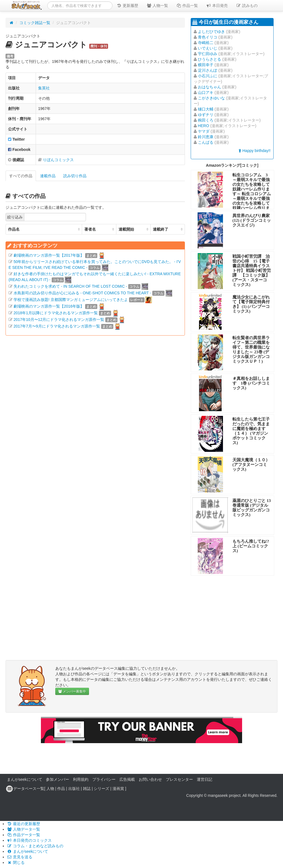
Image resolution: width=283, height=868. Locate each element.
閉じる (16, 862)
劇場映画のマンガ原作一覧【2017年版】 (49, 255)
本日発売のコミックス (29, 840)
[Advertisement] (95, 391)
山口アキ (206, 92)
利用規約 (81, 779)
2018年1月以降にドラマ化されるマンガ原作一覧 (56, 313)
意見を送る (20, 857)
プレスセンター (179, 779)
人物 (50, 789)
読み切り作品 (75, 176)
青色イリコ (208, 37)
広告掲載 (127, 779)
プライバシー (104, 779)
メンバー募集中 (72, 691)
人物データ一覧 (23, 829)
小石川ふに (208, 76)
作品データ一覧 (23, 835)
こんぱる (206, 142)
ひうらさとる (209, 59)
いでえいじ (208, 48)
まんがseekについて (25, 779)
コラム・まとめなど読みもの (35, 846)
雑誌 (87, 789)
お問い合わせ (150, 779)
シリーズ (101, 789)
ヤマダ (204, 131)
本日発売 (217, 6)
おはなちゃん (209, 87)
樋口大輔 (206, 109)
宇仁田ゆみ (208, 54)
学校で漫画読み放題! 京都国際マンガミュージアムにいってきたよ (71, 300)
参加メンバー (57, 779)
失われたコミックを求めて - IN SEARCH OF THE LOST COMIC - (70, 286)
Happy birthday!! (255, 151)
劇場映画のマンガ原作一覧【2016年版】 (49, 306)
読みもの (247, 6)
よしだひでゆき (211, 32)
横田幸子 (206, 65)
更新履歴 (127, 6)
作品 (61, 789)
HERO (203, 126)
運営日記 (205, 779)
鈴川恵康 (206, 137)
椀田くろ (206, 120)
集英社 (44, 88)
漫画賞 (118, 789)
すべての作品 (21, 176)
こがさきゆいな (211, 98)
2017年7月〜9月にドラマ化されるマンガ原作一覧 (57, 326)
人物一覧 (157, 6)
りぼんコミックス (58, 160)
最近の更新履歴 (23, 824)
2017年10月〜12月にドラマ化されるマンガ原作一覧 (59, 320)
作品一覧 (187, 6)
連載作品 (48, 176)
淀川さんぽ (208, 70)
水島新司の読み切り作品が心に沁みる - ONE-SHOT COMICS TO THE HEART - (82, 293)
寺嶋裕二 (206, 43)
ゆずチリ (206, 115)
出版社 (74, 789)
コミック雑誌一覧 (35, 23)
